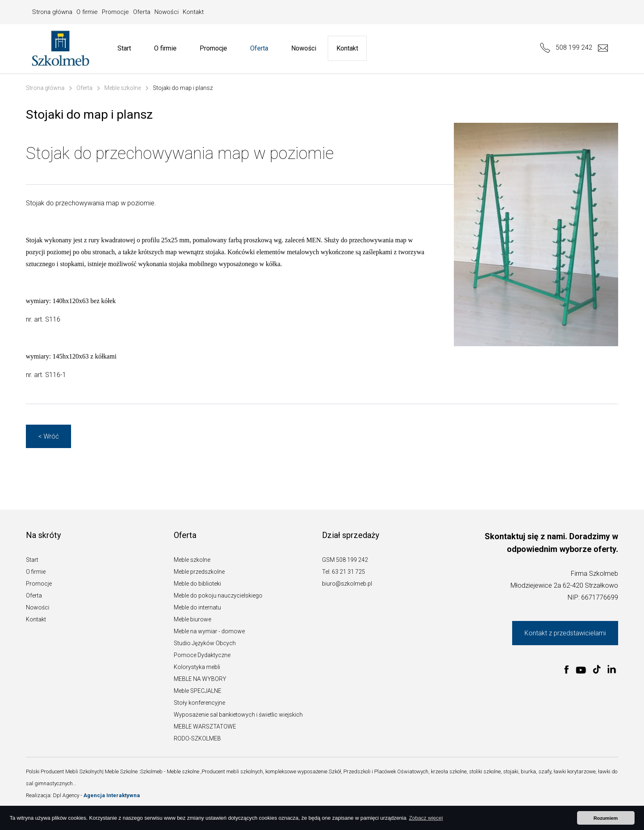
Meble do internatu (197, 607)
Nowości (167, 12)
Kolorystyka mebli (197, 667)
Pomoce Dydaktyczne (202, 655)
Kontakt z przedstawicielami (565, 633)
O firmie (87, 12)
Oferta (142, 12)
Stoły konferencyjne (199, 703)
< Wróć (48, 436)
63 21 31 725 (348, 572)
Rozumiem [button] (606, 818)
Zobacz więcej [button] (426, 818)
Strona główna (52, 12)
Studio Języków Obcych (205, 643)
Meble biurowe (192, 619)
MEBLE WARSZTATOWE (205, 727)
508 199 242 (566, 47)
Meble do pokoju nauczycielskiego (218, 595)
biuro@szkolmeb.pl (347, 584)
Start (124, 48)
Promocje (115, 12)
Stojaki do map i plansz (183, 88)
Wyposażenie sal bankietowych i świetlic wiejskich (238, 715)
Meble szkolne (123, 88)
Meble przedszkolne (199, 572)
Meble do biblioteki (197, 584)
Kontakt (193, 12)
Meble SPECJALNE (198, 691)
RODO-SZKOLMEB (197, 738)
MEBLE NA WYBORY (200, 679)
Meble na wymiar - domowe (209, 631)
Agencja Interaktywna (112, 795)
